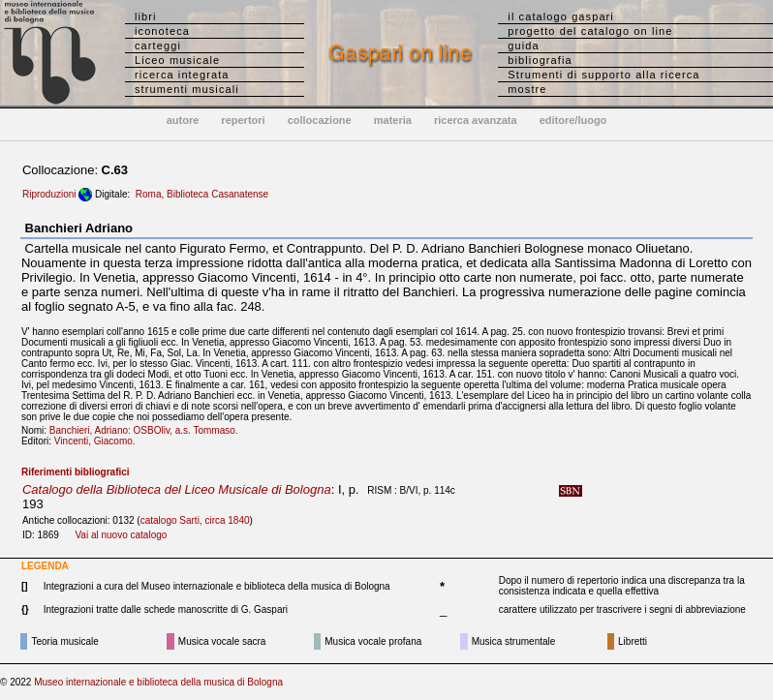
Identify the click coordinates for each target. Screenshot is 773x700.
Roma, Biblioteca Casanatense (202, 194)
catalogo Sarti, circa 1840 (195, 520)
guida (523, 46)
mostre (527, 89)
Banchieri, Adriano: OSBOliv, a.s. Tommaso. (148, 430)
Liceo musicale (177, 60)
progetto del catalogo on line (590, 31)
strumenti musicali (187, 89)
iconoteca (162, 31)
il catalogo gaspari (561, 16)
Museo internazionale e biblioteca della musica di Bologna (158, 682)
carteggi (158, 46)
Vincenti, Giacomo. (99, 441)
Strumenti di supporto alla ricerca (603, 75)
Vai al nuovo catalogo (121, 535)
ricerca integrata (182, 75)
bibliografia (540, 60)
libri (146, 16)
